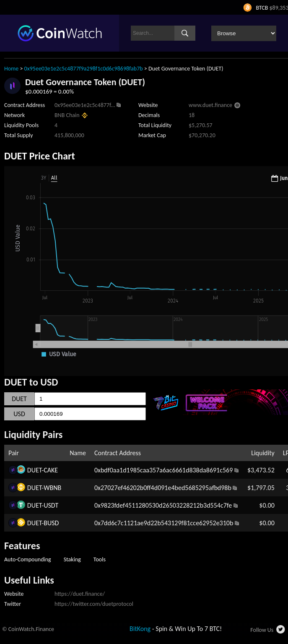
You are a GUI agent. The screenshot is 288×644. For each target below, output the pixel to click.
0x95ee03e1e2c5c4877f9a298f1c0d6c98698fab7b (84, 69)
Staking (72, 559)
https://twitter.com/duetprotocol (94, 604)
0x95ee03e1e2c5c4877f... (85, 105)
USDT (51, 505)
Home (11, 69)
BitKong (140, 629)
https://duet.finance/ (80, 594)
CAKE (51, 470)
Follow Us (262, 630)
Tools (100, 559)
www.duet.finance (210, 105)
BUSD (51, 523)
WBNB (52, 488)
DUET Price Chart (40, 156)
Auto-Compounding (28, 559)
